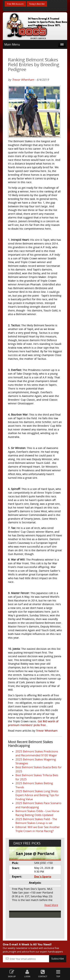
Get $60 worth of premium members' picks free (33, 723)
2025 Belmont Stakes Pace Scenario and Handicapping (38, 805)
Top (58, 974)
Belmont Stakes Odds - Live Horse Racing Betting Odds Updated (37, 813)
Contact (43, 974)
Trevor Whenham (23, 80)
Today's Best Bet (37, 4)
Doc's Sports (43, 877)
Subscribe (58, 959)
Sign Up (12, 974)
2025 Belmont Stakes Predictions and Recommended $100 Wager (37, 753)
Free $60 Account (15, 4)
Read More (51, 905)
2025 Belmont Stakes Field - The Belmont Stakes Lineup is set (36, 821)
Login (27, 974)
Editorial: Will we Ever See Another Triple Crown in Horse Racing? (38, 829)
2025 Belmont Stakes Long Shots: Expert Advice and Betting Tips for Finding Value (37, 795)
